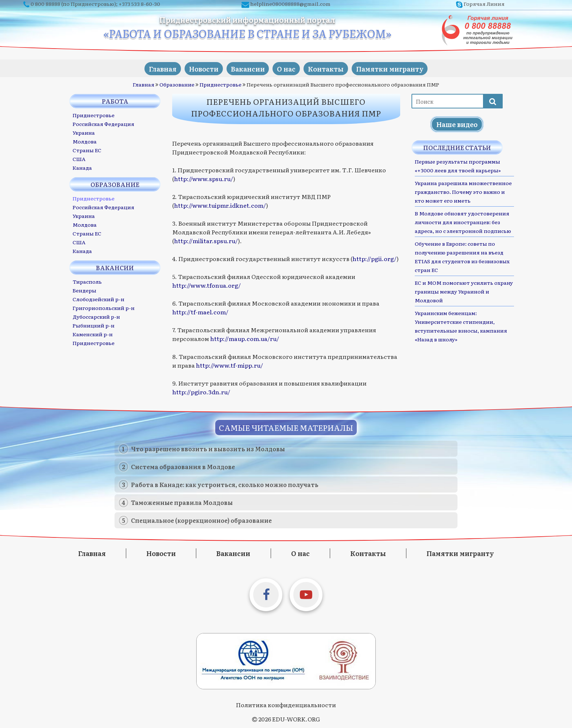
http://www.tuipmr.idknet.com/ (220, 205)
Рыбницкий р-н (94, 325)
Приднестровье (221, 84)
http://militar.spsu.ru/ (206, 240)
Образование (177, 84)
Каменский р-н (93, 334)
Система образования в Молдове (183, 466)
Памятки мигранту (399, 68)
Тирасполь (87, 281)
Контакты (331, 68)
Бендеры (84, 290)
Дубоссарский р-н (96, 316)
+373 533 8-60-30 (139, 4)
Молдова (85, 141)
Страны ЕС (87, 150)
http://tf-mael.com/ (200, 311)
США (79, 158)
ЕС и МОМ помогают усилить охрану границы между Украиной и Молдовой (464, 291)
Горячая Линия (484, 4)
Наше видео (457, 124)
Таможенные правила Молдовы (182, 502)
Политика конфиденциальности (286, 704)
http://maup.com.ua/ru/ (245, 338)
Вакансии (246, 68)
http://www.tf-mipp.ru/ (229, 365)
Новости (198, 68)
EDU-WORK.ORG (296, 718)
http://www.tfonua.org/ (206, 285)
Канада (82, 167)
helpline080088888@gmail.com (290, 4)
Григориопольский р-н (104, 307)
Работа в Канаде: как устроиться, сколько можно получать (225, 484)
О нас (288, 68)
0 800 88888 (45, 4)
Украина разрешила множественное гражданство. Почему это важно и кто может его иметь (463, 191)
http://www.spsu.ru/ (204, 178)
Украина (84, 132)
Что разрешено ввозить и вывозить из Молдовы (208, 448)
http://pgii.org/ (374, 258)
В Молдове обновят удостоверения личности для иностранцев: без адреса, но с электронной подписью (463, 222)
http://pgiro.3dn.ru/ (201, 391)
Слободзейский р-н (98, 299)
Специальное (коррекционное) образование (201, 520)
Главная (153, 68)
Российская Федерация (103, 123)
